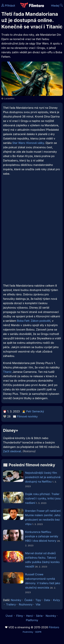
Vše (38, 604)
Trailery (11, 604)
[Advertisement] (32, 215)
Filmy (20, 616)
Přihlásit (8, 6)
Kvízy (56, 600)
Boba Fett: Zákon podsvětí (34, 321)
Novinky (16, 600)
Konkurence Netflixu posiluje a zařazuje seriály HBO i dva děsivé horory (42, 536)
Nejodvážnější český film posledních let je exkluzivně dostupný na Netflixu (43, 477)
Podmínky (28, 632)
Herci (30, 616)
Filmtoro (54, 627)
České (28, 600)
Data (47, 600)
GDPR (38, 632)
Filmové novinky (27, 416)
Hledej (57, 6)
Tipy (38, 600)
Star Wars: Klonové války (28, 143)
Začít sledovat (12, 451)
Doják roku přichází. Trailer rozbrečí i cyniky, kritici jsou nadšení (43, 498)
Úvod (9, 616)
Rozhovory (26, 604)
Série (39, 616)
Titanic (7, 372)
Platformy (32, 620)
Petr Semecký (35, 411)
